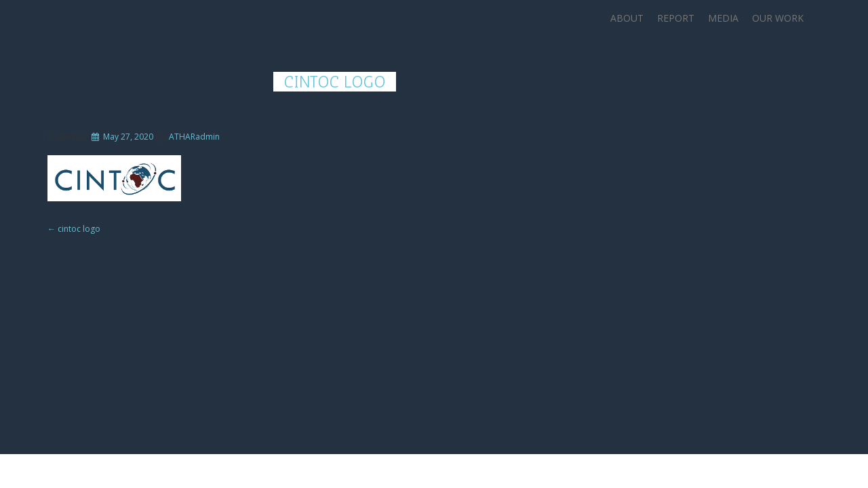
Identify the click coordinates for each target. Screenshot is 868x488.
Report (676, 18)
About (627, 18)
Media (723, 18)
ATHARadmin (194, 137)
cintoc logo (335, 82)
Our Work (778, 18)
